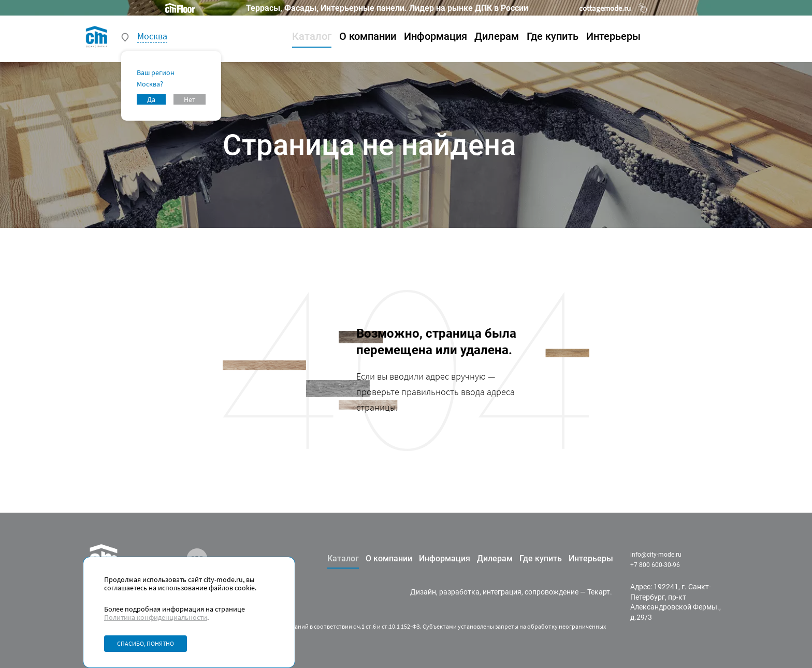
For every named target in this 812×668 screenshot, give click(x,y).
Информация (436, 36)
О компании (368, 36)
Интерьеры (613, 36)
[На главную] (97, 36)
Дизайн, (424, 592)
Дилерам (497, 36)
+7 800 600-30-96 (655, 565)
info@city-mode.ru (656, 555)
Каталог (312, 36)
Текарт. (600, 592)
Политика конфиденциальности (156, 617)
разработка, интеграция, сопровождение (509, 592)
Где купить (553, 36)
